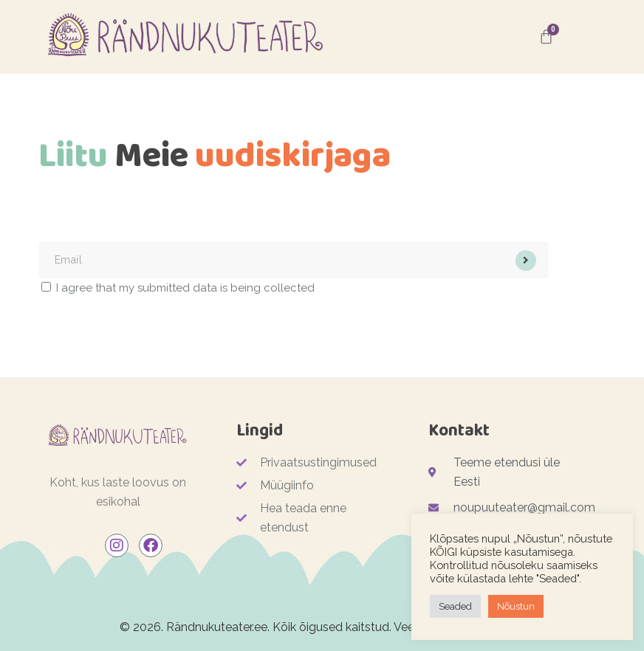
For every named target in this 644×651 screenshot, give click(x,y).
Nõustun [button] (516, 606)
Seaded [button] (455, 606)
